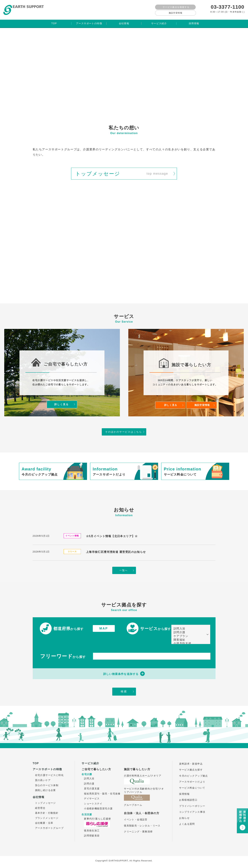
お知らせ (184, 817)
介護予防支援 (189, 643)
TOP (36, 762)
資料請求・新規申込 (191, 763)
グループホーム (133, 804)
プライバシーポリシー (192, 805)
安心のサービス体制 (47, 784)
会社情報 (39, 796)
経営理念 (40, 807)
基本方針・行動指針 (47, 812)
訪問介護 (189, 631)
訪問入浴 (189, 628)
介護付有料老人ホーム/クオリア (143, 775)
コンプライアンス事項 (192, 811)
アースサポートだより (192, 781)
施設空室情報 (176, 13)
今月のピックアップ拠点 (193, 775)
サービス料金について (192, 787)
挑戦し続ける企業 (45, 789)
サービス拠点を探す (191, 769)
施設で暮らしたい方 (137, 768)
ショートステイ (93, 803)
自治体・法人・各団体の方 (142, 812)
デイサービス (92, 797)
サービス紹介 (90, 762)
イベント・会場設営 (136, 818)
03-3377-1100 (228, 7)
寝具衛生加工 (92, 830)
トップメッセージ (45, 802)
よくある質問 (187, 823)
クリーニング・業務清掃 (138, 831)
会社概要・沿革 (44, 822)
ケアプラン (189, 635)
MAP (104, 627)
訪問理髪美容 (92, 835)
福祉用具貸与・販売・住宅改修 (102, 793)
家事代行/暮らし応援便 (97, 818)
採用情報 (184, 793)
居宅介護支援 (92, 787)
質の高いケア (43, 779)
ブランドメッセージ (47, 817)
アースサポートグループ (49, 827)
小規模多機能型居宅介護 (98, 807)
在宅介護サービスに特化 (49, 774)
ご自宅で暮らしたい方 (96, 768)
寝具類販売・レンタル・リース (142, 825)
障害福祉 (189, 639)
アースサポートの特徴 (47, 768)
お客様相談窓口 (188, 799)
